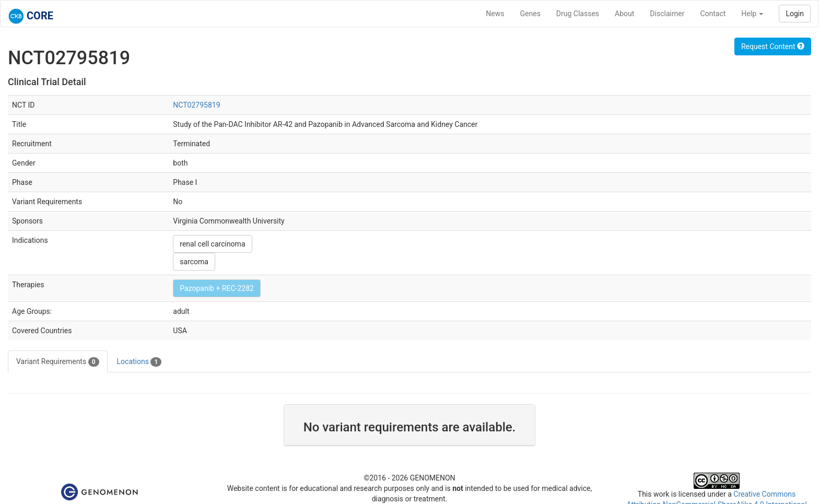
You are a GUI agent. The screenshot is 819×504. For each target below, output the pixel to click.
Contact (713, 14)
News (495, 14)
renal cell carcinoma (212, 244)
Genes (530, 14)
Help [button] (752, 14)
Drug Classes (578, 14)
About (624, 14)
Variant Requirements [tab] (58, 362)
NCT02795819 (196, 105)
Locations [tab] (139, 362)
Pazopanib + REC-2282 (217, 288)
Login (795, 14)
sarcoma (194, 262)
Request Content (773, 46)
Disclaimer (667, 14)
